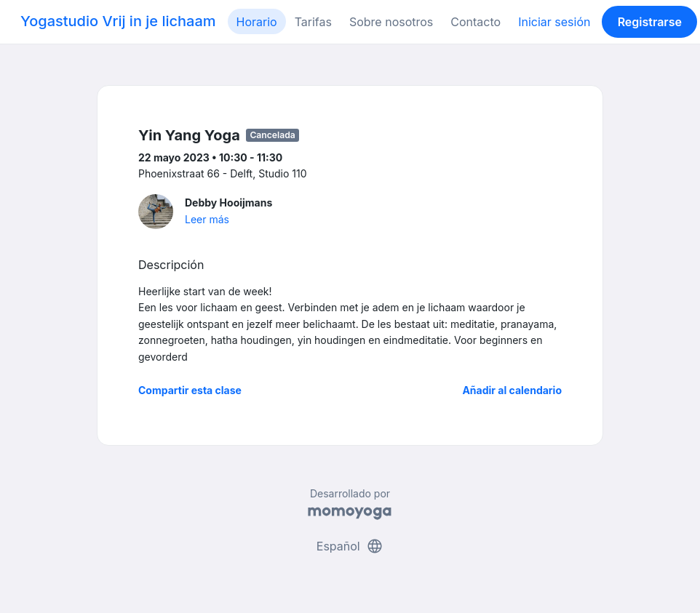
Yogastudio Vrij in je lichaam (118, 21)
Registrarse (650, 22)
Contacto (476, 22)
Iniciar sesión (554, 22)
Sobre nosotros (391, 22)
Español (350, 546)
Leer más (207, 219)
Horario (257, 22)
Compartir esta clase (190, 390)
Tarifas (313, 22)
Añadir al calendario (512, 390)
